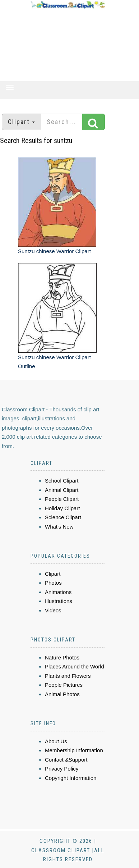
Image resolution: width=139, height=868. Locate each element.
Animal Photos (62, 694)
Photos (53, 583)
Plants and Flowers (68, 676)
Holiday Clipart (62, 508)
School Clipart (62, 481)
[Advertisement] (68, 45)
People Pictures (64, 685)
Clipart (53, 574)
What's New (59, 527)
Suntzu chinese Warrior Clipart (54, 251)
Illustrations (59, 601)
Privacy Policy (62, 769)
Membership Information (74, 750)
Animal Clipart (62, 490)
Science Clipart (63, 517)
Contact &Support (66, 760)
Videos (53, 610)
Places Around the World (75, 666)
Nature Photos (62, 657)
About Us (56, 741)
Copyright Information (71, 778)
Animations (58, 592)
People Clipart (62, 499)
